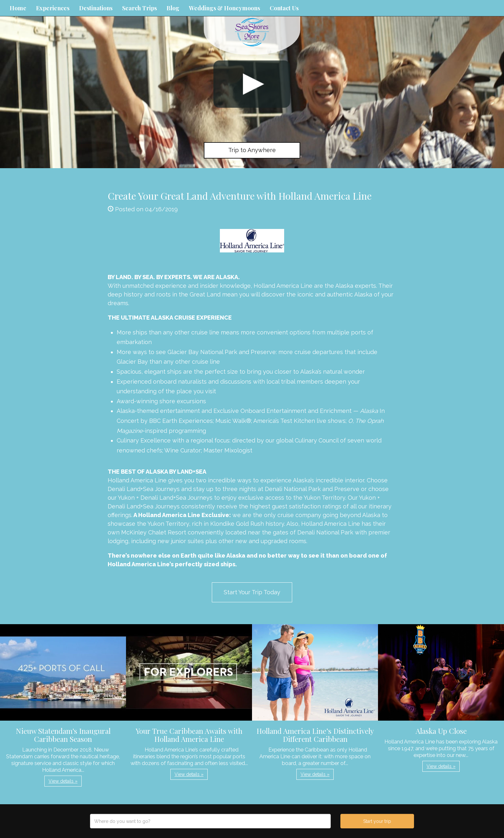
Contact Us (284, 8)
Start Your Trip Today (252, 592)
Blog (173, 8)
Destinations (96, 8)
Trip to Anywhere (252, 150)
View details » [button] (63, 781)
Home (18, 8)
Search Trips (139, 8)
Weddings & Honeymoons (225, 8)
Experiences (53, 8)
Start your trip (377, 821)
